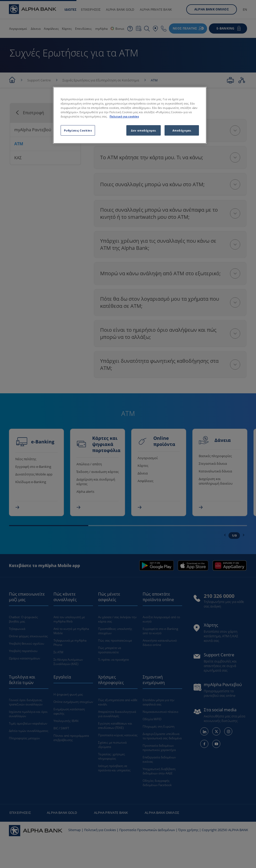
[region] (130, 115)
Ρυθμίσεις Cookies (78, 130)
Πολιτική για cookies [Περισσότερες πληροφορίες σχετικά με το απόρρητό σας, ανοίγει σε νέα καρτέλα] (124, 116)
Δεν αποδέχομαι (143, 130)
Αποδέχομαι (182, 130)
